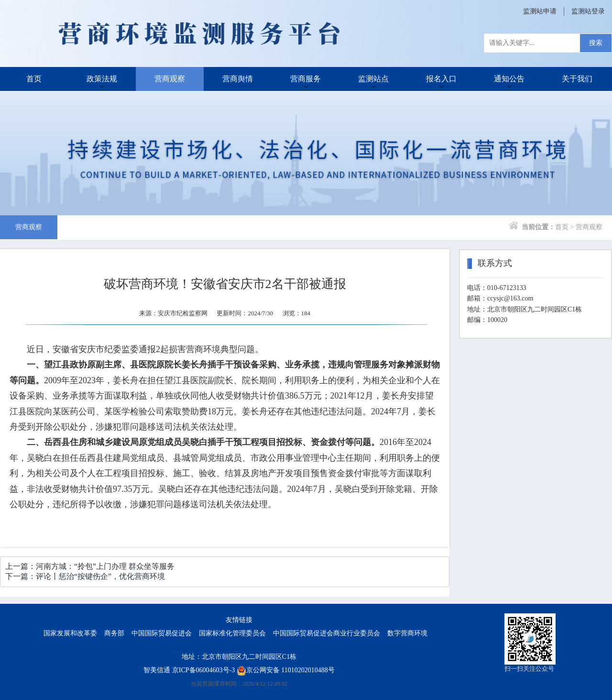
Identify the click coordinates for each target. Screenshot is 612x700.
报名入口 (441, 79)
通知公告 (509, 79)
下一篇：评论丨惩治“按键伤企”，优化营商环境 (85, 576)
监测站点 (373, 79)
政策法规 (102, 79)
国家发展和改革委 (70, 633)
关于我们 (577, 79)
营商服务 (306, 79)
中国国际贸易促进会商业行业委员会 (327, 633)
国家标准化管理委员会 (232, 633)
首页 (34, 79)
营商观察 (170, 79)
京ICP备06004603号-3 (203, 670)
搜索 (596, 43)
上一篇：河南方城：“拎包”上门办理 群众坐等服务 (90, 566)
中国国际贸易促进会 (162, 633)
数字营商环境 (407, 633)
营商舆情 (238, 79)
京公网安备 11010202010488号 (286, 670)
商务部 (114, 633)
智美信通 (157, 670)
